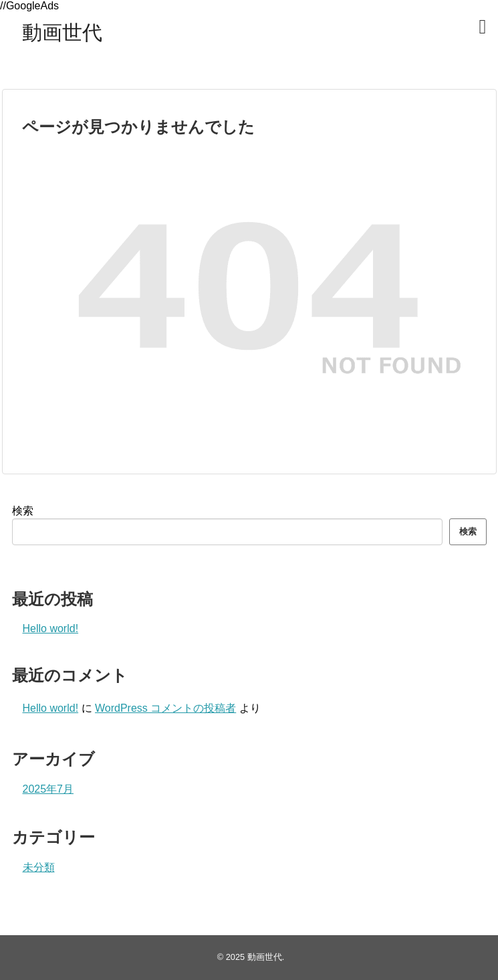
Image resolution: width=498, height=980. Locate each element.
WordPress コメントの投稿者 (165, 708)
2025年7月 (48, 789)
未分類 (39, 867)
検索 (23, 511)
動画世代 (62, 32)
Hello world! (51, 628)
